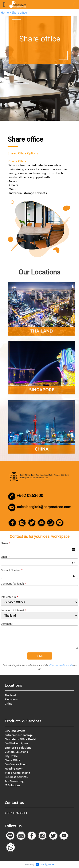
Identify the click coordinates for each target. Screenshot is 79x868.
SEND (39, 656)
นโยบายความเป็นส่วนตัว (61, 666)
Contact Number (12, 570)
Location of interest (14, 610)
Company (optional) (14, 584)
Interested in (9, 597)
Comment (7, 624)
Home (5, 13)
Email (5, 557)
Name (6, 543)
